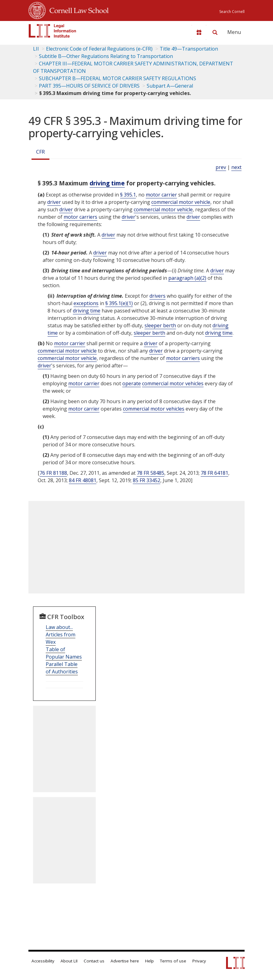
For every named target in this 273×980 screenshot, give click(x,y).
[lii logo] (52, 31)
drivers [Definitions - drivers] (157, 296)
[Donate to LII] (199, 32)
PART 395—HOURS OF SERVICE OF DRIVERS (89, 86)
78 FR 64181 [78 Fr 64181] (214, 473)
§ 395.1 (128, 195)
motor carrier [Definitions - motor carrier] (161, 195)
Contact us (94, 961)
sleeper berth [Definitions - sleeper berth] (160, 325)
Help (149, 961)
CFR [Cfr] (40, 152)
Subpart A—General (170, 86)
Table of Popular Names (64, 653)
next (236, 167)
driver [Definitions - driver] (54, 202)
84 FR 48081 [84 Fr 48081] (83, 480)
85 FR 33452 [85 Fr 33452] (147, 480)
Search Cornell (232, 12)
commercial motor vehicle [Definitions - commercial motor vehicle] (181, 202)
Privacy (199, 961)
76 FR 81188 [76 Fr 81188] (53, 473)
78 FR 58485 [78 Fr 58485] (151, 473)
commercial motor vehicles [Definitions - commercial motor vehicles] (173, 383)
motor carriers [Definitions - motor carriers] (80, 217)
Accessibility (43, 961)
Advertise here (125, 961)
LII (36, 49)
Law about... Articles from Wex (61, 635)
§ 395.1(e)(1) (119, 303)
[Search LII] (215, 32)
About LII (69, 961)
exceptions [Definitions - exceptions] (86, 303)
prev (221, 167)
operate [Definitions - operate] (132, 383)
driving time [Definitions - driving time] (107, 183)
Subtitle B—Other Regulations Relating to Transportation (106, 56)
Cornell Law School (77, 10)
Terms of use (173, 961)
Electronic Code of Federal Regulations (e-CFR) (99, 49)
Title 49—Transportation (189, 49)
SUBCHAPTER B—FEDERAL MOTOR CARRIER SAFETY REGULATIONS (118, 78)
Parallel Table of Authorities (62, 668)
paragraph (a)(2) (187, 278)
